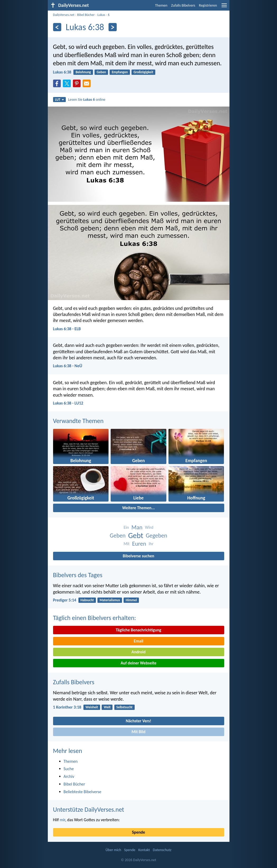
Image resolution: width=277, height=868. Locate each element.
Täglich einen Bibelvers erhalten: (95, 618)
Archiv (69, 776)
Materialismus (110, 600)
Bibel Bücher (86, 15)
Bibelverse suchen (138, 556)
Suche (69, 769)
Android (138, 652)
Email (138, 641)
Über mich (113, 850)
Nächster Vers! (138, 721)
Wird (149, 527)
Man (137, 527)
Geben (101, 72)
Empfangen (120, 72)
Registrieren (208, 5)
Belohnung (83, 72)
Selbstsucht (124, 707)
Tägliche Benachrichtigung (138, 630)
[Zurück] (57, 27)
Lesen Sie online (87, 99)
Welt (107, 707)
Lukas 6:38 (62, 72)
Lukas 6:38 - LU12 (68, 403)
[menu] (224, 7)
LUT (59, 100)
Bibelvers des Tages (78, 575)
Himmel (131, 600)
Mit (127, 544)
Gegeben (156, 536)
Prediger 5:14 (65, 600)
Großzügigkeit (144, 72)
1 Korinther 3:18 (67, 707)
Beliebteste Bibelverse (83, 792)
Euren (139, 544)
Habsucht (87, 600)
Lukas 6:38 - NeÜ (68, 366)
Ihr (151, 544)
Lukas (101, 15)
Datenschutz (162, 850)
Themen (161, 5)
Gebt (136, 536)
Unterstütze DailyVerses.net (89, 809)
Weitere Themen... (139, 508)
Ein (126, 527)
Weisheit (92, 707)
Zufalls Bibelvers (183, 5)
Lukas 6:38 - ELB (67, 329)
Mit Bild (138, 732)
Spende (138, 832)
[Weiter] (113, 27)
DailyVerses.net (64, 15)
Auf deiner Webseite (139, 663)
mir (62, 820)
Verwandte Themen (78, 421)
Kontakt (144, 850)
